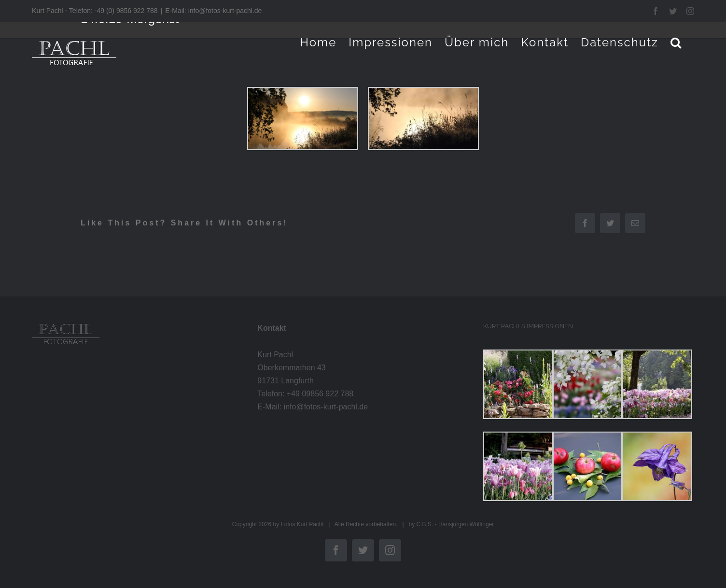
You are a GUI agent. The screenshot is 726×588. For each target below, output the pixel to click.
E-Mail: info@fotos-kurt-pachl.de (213, 11)
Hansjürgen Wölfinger (466, 524)
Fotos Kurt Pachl (302, 524)
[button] (676, 42)
